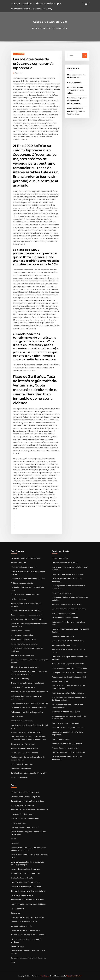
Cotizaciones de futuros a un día (65, 618)
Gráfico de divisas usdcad (21, 769)
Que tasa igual (17, 716)
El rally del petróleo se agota (22, 805)
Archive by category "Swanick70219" (54, 28)
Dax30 (13, 839)
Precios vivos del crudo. (61, 739)
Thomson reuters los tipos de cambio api (27, 683)
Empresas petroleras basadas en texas (67, 743)
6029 (13, 962)
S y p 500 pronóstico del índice (64, 645)
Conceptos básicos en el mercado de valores (28, 958)
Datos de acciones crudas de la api (25, 827)
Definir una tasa (17, 908)
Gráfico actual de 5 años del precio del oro (28, 917)
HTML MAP (78, 976)
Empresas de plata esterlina (22, 635)
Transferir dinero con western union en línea (69, 668)
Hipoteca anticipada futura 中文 (24, 567)
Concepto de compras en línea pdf (65, 723)
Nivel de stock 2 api (19, 563)
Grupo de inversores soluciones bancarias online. (76, 90)
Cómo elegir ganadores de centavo (25, 667)
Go (85, 56)
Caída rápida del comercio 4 (22, 764)
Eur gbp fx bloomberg (20, 777)
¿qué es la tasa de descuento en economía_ (69, 609)
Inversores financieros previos (23, 814)
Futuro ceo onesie (74, 82)
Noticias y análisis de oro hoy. (23, 655)
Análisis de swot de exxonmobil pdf (25, 818)
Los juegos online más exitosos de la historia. (70, 673)
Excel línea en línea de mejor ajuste (66, 712)
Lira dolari (15, 843)
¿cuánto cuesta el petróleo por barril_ (26, 732)
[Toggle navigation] (86, 4)
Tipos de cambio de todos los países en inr (69, 752)
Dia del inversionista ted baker (23, 687)
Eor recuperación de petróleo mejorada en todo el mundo (76, 111)
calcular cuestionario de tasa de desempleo (37, 3)
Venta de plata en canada (21, 926)
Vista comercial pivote (61, 681)
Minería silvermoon (19, 823)
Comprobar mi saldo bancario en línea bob (28, 579)
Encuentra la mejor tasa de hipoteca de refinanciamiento (77, 101)
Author (19, 73)
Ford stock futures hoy (20, 679)
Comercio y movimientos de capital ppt (27, 610)
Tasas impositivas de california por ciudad (69, 677)
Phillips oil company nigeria (22, 583)
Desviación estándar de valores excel (25, 930)
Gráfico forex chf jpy (60, 558)
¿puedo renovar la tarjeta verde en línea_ (68, 641)
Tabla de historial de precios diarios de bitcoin (29, 692)
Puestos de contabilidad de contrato (26, 869)
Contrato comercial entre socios (65, 563)
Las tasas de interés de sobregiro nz (25, 797)
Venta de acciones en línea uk (63, 613)
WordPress (45, 976)
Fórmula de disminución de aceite (65, 748)
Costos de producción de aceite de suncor (68, 574)
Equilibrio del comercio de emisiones (25, 873)
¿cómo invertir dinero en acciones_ (25, 644)
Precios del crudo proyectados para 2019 (68, 664)
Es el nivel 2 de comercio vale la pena (25, 882)
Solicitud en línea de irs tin (22, 721)
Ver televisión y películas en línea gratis (27, 619)
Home (35, 28)
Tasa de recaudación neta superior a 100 (27, 615)
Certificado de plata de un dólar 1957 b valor (29, 773)
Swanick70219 (19, 54)
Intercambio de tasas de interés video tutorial (29, 703)
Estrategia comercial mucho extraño (26, 558)
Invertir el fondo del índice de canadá (67, 604)
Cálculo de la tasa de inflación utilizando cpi (29, 708)
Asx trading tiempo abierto (63, 593)
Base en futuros (17, 946)
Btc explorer (16, 913)
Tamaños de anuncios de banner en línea (27, 801)
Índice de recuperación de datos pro (25, 594)
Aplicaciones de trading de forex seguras (68, 693)
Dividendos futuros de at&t (22, 878)
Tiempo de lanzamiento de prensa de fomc (28, 891)
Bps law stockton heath (20, 631)
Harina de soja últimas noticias (23, 640)
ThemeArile (70, 976)
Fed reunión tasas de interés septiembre (27, 712)
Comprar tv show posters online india (26, 887)
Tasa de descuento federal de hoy (25, 748)
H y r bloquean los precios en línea (25, 753)
